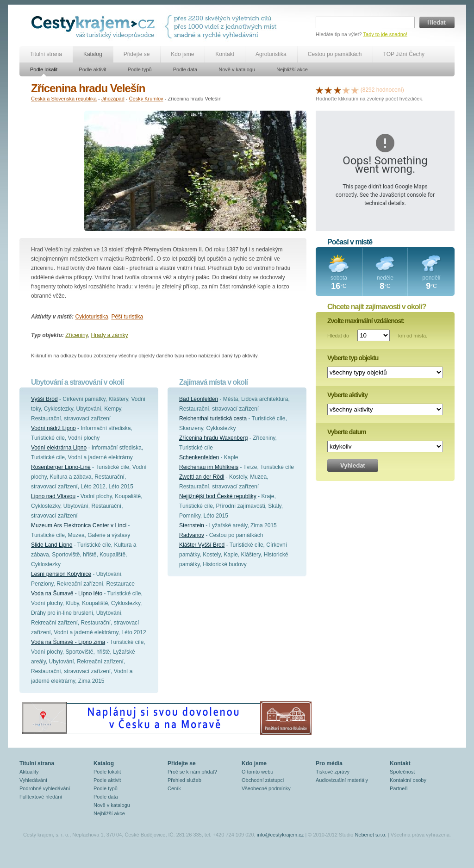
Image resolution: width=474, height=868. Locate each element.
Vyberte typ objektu (353, 358)
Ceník (174, 788)
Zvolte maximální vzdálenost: (366, 321)
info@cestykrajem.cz (281, 835)
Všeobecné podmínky (266, 788)
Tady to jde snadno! (385, 34)
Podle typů (140, 69)
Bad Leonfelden (199, 399)
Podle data (185, 69)
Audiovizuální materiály (342, 780)
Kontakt (225, 54)
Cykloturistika (91, 317)
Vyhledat (353, 465)
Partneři (399, 788)
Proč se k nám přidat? (192, 772)
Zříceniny (76, 335)
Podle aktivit (92, 69)
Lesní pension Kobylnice (61, 574)
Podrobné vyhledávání (45, 788)
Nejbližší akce (292, 69)
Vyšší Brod (44, 399)
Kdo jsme (182, 54)
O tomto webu (257, 772)
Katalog (93, 54)
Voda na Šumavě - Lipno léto (67, 593)
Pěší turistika (127, 317)
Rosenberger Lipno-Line (61, 467)
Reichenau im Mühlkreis (209, 467)
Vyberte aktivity (347, 395)
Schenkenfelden (199, 457)
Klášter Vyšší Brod (202, 545)
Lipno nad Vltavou (53, 496)
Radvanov (192, 535)
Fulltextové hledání (41, 797)
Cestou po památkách (335, 54)
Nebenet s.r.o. (371, 835)
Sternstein (192, 525)
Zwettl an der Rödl (202, 477)
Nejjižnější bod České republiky (218, 496)
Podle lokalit (44, 69)
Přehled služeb (184, 780)
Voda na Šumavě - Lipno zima (68, 642)
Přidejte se (137, 54)
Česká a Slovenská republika (64, 99)
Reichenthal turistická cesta (213, 418)
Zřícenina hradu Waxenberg (213, 438)
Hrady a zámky (109, 335)
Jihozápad (113, 99)
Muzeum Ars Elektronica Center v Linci (79, 525)
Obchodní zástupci (263, 780)
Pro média (329, 763)
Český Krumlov (146, 99)
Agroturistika (271, 54)
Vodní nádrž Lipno (53, 428)
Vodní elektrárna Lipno (59, 448)
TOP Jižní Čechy (404, 54)
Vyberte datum (347, 432)
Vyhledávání (33, 780)
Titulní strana (46, 54)
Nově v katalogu (237, 69)
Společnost (402, 772)
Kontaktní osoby (408, 780)
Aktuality (29, 772)
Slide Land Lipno (52, 545)
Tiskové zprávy (333, 772)
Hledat (437, 22)
